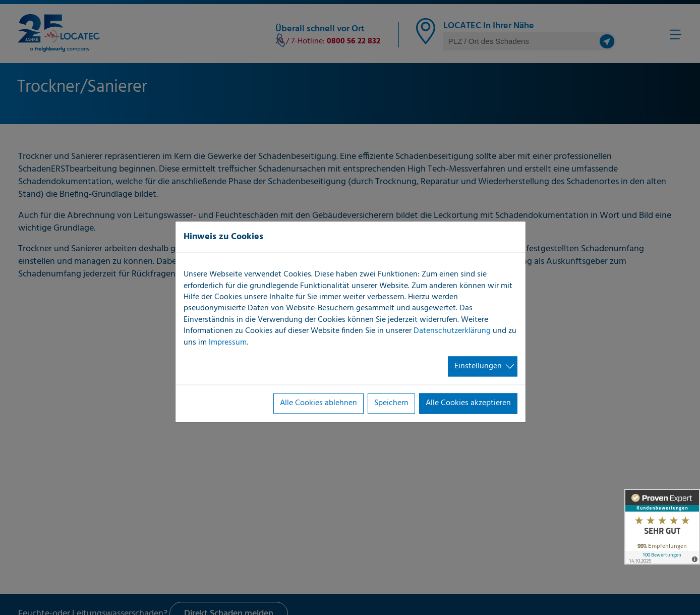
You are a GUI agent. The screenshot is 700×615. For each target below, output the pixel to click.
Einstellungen (478, 366)
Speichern (391, 404)
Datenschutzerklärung (452, 331)
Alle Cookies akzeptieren (468, 404)
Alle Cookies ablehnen (318, 404)
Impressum (228, 343)
